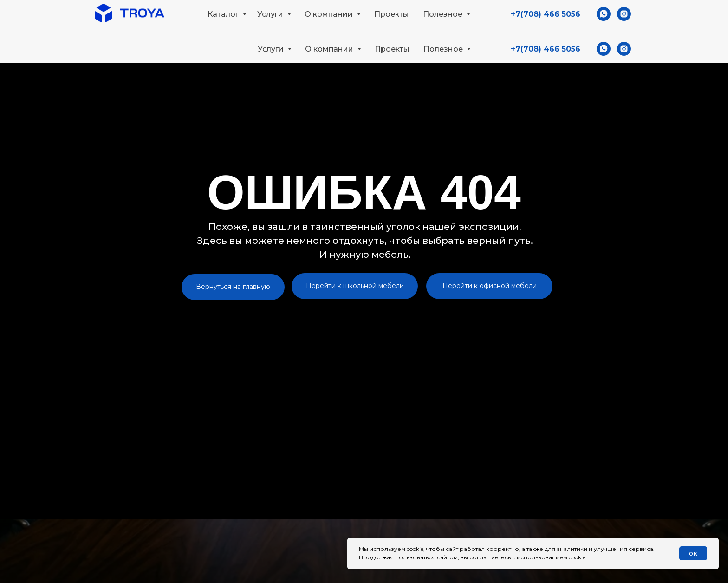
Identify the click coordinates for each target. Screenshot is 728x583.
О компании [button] (330, 49)
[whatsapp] (604, 49)
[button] (625, 17)
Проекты (392, 49)
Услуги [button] (272, 49)
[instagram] (624, 49)
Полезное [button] (444, 49)
